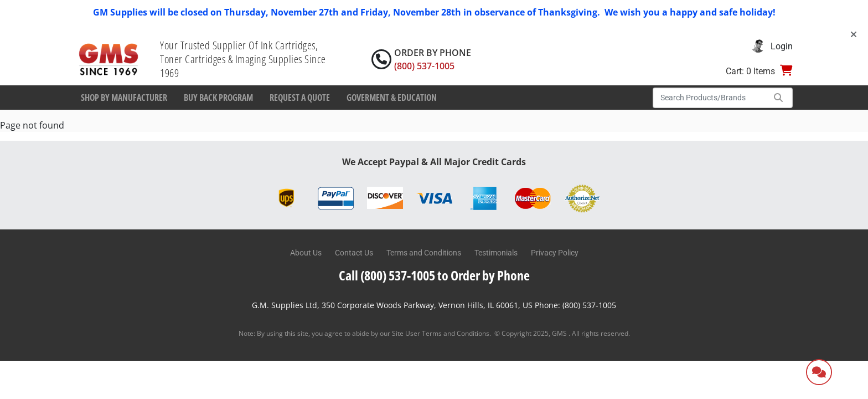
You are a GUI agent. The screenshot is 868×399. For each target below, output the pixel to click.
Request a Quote (300, 98)
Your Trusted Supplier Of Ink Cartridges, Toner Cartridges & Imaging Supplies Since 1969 (243, 59)
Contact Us (354, 253)
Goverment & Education (392, 98)
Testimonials (496, 253)
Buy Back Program (218, 98)
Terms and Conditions (424, 253)
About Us (306, 253)
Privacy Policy (555, 253)
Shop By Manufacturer (124, 98)
